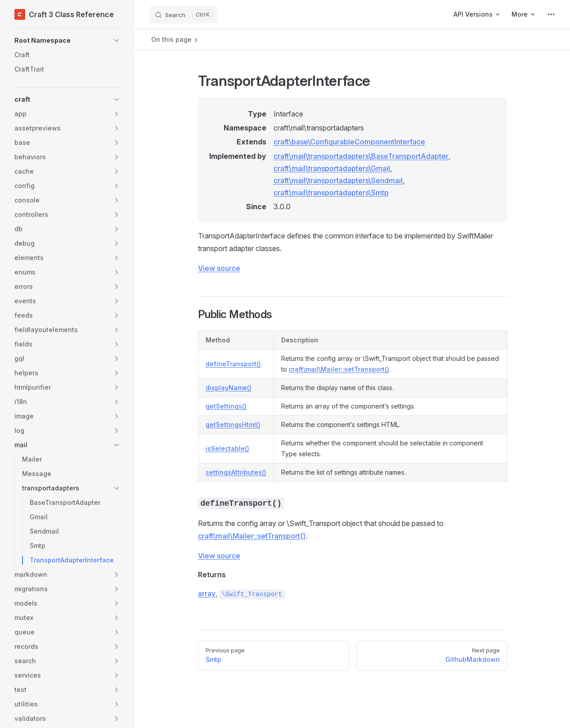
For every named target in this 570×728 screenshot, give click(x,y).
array (207, 593)
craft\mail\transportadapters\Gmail (332, 168)
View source (219, 268)
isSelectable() (227, 448)
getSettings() (226, 406)
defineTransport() (233, 364)
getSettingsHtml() (233, 425)
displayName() (229, 388)
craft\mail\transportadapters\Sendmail (338, 180)
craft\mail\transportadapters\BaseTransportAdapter (361, 156)
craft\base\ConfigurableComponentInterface (349, 142)
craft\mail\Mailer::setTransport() (339, 369)
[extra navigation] (551, 14)
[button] (67, 40)
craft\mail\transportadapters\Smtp (331, 193)
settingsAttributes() (236, 472)
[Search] (184, 14)
